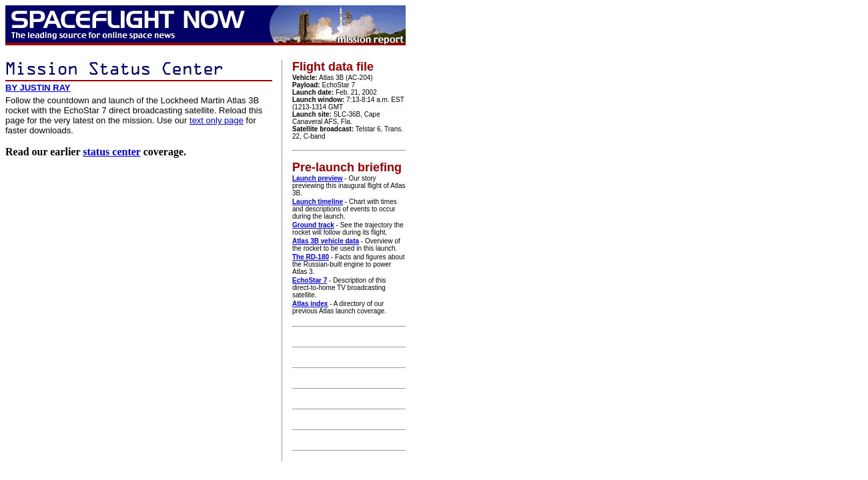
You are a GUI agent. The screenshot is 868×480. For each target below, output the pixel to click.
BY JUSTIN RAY (38, 88)
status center (111, 152)
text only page (216, 120)
